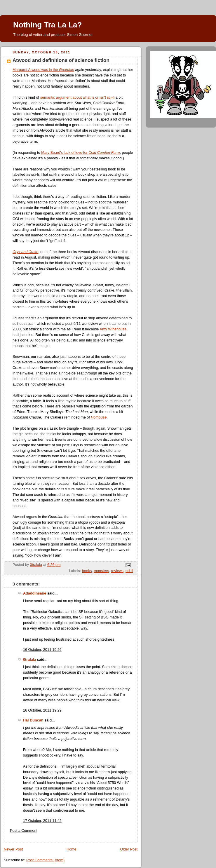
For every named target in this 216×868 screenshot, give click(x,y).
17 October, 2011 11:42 (42, 821)
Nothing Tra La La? (47, 25)
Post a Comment (24, 831)
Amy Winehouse (113, 329)
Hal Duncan (33, 720)
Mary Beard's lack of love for (80, 153)
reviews (117, 571)
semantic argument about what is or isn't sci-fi (78, 97)
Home (72, 849)
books (87, 571)
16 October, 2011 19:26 (42, 650)
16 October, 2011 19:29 (42, 710)
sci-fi (129, 571)
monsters (101, 571)
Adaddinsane (35, 593)
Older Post (129, 849)
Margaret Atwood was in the (43, 70)
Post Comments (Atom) (45, 860)
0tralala (29, 660)
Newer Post (13, 849)
